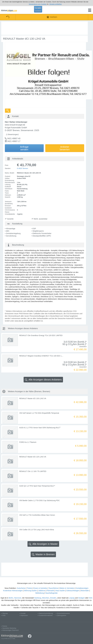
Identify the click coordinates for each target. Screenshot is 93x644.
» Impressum (24, 615)
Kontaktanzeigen (82, 588)
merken (52, 17)
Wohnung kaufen (30, 591)
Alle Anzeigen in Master (43, 544)
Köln (91, 598)
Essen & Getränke (40, 588)
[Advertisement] (45, 28)
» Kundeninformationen (45, 615)
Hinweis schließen (56, 4)
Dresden (53, 598)
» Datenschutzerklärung (45, 613)
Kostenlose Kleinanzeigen (13, 591)
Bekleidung (40, 593)
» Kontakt (22, 613)
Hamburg (38, 598)
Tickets (29, 588)
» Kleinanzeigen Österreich (10, 630)
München (46, 598)
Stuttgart (81, 598)
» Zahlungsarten (61, 615)
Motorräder (85, 591)
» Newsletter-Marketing (9, 628)
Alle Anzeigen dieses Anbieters (43, 380)
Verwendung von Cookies (38, 4)
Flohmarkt (50, 591)
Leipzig (72, 598)
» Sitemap (4, 613)
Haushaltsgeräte (51, 593)
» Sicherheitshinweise (63, 613)
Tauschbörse (53, 588)
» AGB (3, 615)
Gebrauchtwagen (73, 591)
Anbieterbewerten (65, 148)
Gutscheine (21, 588)
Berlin (11, 598)
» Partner (4, 626)
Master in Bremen (43, 554)
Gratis (38, 9)
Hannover (18, 598)
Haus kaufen (60, 591)
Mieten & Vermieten (67, 588)
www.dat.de (19, 321)
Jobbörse (42, 591)
